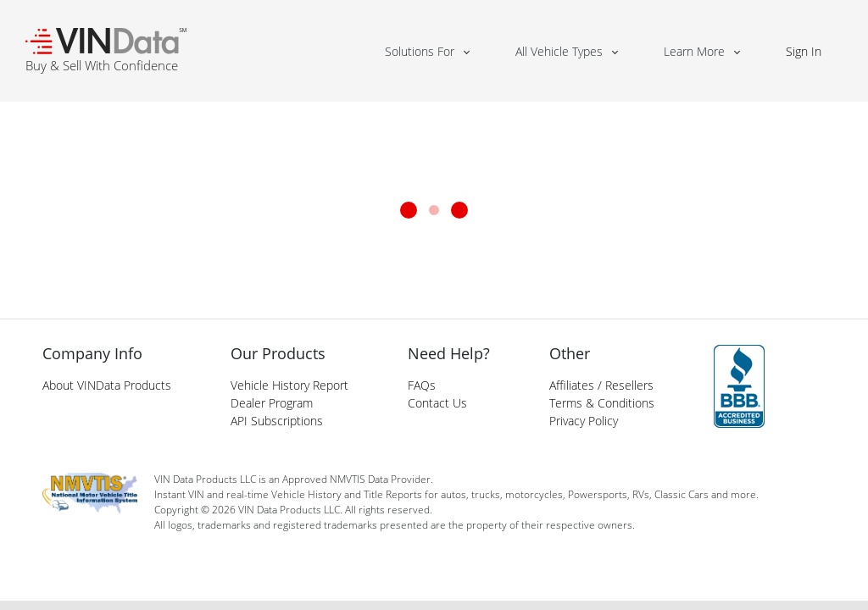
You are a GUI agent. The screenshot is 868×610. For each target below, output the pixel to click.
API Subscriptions (277, 421)
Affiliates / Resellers (601, 385)
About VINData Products (107, 385)
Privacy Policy (584, 421)
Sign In (804, 51)
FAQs (422, 385)
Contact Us (437, 403)
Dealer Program (272, 403)
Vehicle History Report (289, 385)
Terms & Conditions (602, 403)
